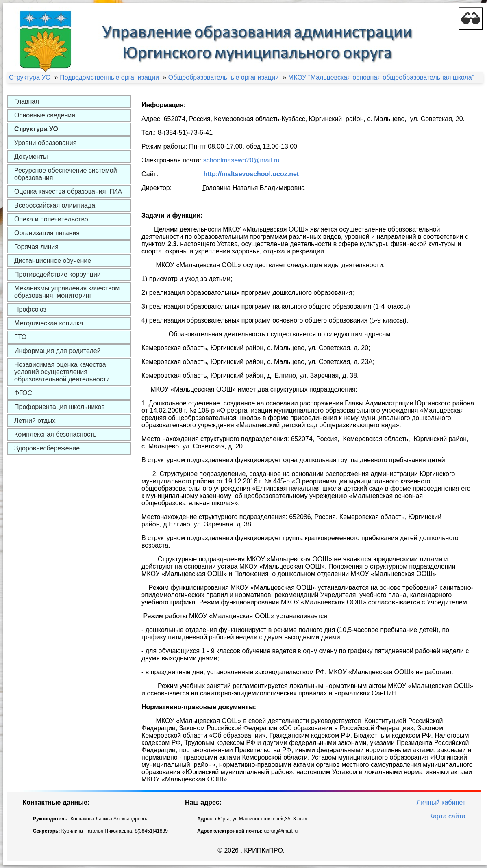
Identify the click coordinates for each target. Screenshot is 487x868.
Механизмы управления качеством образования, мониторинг (67, 292)
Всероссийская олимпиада (55, 205)
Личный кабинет (441, 802)
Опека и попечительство (51, 219)
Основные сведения (45, 115)
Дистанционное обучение (53, 261)
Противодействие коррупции (58, 274)
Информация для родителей (58, 351)
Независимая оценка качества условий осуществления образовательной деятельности (62, 372)
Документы (31, 157)
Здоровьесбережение (47, 448)
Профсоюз (30, 309)
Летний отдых (35, 421)
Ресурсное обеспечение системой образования (66, 174)
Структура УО (36, 129)
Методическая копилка (49, 323)
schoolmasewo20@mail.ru (241, 160)
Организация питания (47, 233)
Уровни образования (45, 143)
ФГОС (23, 393)
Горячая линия (36, 247)
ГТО (20, 337)
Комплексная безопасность (55, 434)
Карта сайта (447, 816)
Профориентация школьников (60, 407)
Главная (27, 101)
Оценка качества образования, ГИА (68, 192)
